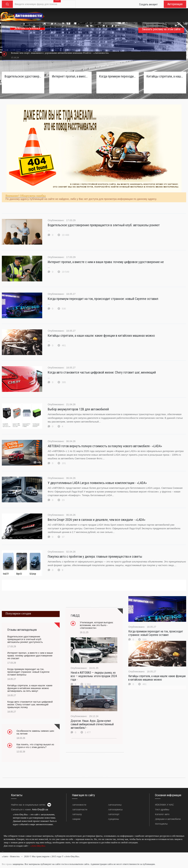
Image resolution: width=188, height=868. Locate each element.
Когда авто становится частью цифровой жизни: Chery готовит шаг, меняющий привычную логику (30, 704)
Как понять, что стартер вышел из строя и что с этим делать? (35, 746)
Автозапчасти (80, 809)
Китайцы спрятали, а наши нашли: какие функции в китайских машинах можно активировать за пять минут (165, 76)
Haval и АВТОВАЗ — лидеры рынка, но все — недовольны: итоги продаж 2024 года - (94, 676)
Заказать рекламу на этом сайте (161, 29)
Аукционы (113, 819)
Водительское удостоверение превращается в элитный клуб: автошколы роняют (104, 225)
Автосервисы (115, 809)
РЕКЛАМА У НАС (164, 805)
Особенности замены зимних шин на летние (35, 732)
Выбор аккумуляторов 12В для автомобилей (78, 409)
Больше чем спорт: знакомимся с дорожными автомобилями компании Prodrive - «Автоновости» (60, 53)
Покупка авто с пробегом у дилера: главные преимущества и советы (95, 556)
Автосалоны (115, 805)
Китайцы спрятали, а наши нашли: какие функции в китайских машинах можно (101, 336)
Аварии (76, 819)
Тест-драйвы (162, 809)
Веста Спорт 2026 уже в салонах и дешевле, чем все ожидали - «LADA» (97, 520)
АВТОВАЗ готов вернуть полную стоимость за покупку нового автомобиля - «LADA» (105, 446)
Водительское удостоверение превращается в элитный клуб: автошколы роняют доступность (23, 76)
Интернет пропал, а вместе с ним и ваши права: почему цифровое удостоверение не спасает (70, 76)
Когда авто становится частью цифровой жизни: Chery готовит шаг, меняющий (102, 372)
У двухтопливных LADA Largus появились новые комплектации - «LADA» (97, 483)
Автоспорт (114, 814)
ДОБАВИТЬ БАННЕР (27, 28)
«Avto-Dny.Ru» (38, 846)
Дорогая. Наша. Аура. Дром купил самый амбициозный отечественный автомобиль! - (92, 724)
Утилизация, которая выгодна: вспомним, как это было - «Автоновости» (97, 625)
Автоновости (79, 805)
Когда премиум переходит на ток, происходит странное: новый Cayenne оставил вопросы (118, 76)
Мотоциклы (161, 824)
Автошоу (77, 814)
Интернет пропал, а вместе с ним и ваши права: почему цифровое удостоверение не (106, 262)
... (3, 851)
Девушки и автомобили (168, 819)
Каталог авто (162, 814)
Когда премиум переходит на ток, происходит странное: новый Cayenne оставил (103, 299)
